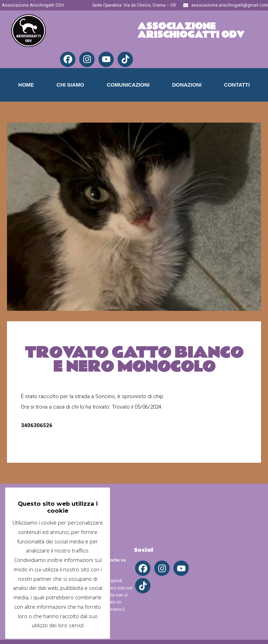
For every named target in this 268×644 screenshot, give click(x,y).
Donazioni (187, 85)
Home (26, 85)
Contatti (237, 85)
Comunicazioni (128, 85)
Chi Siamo (70, 85)
